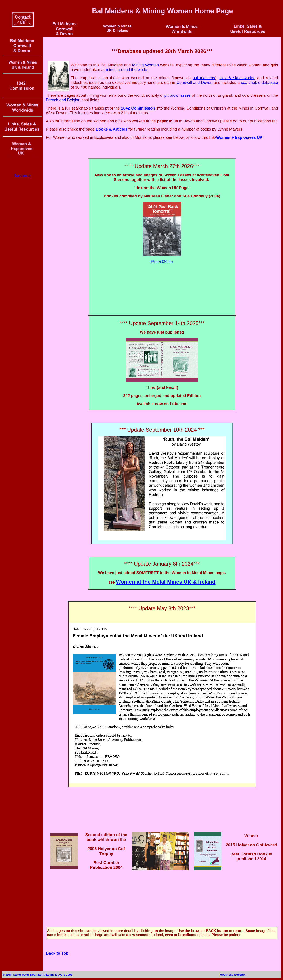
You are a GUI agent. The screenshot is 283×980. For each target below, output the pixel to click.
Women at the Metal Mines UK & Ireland (166, 582)
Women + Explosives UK (239, 137)
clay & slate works (237, 78)
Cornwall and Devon (194, 83)
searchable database (260, 83)
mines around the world (127, 70)
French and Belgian (63, 100)
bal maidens (204, 78)
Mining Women (146, 65)
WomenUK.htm (162, 262)
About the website (232, 975)
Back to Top (57, 953)
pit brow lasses (177, 95)
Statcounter (22, 176)
